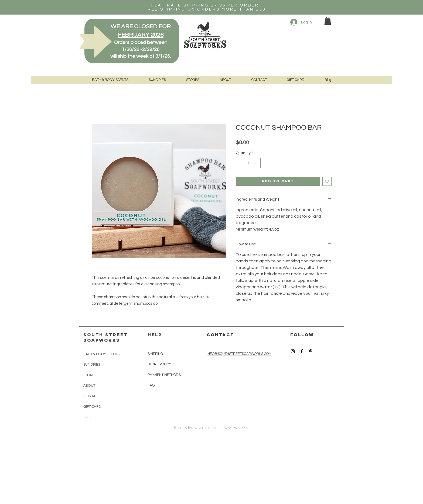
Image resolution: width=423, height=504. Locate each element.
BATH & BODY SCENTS (101, 354)
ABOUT (89, 385)
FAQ (151, 385)
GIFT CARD (92, 407)
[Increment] (256, 163)
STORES (90, 375)
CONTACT (92, 396)
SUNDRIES (92, 364)
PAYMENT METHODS (164, 375)
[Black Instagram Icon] (293, 351)
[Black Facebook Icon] (302, 351)
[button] (328, 21)
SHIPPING (156, 354)
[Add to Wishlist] (327, 181)
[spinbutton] (248, 163)
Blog (87, 417)
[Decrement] (240, 163)
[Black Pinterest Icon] (311, 351)
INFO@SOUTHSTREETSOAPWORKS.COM (239, 354)
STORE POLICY (160, 364)
